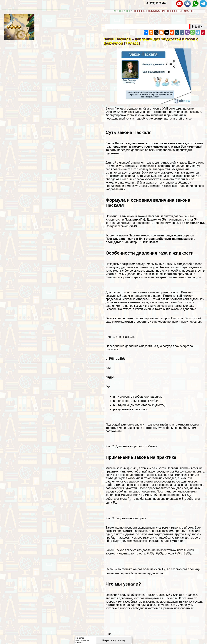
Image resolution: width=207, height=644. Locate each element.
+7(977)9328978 (156, 3)
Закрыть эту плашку (114, 640)
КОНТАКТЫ (122, 11)
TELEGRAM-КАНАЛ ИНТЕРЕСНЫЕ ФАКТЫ (165, 11)
